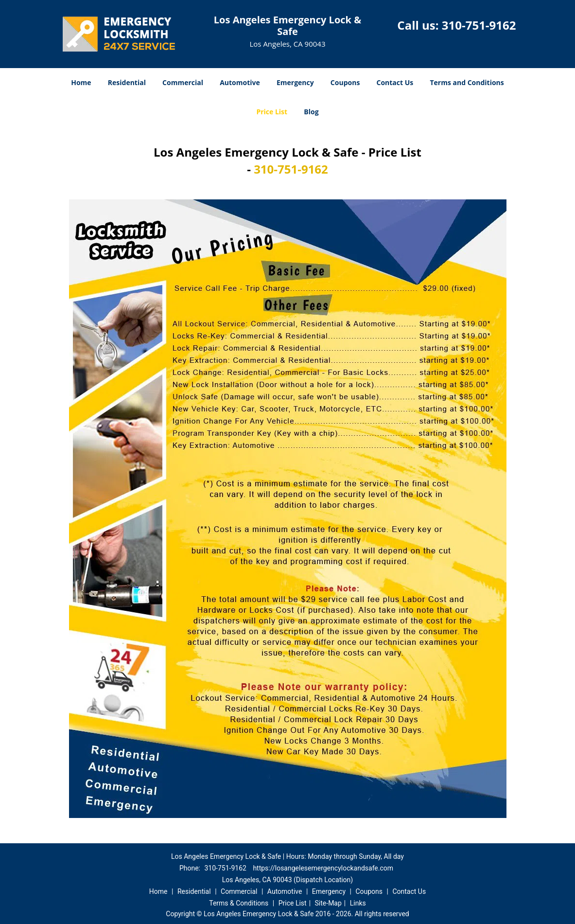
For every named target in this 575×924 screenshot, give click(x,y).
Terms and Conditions (467, 82)
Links (358, 903)
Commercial (183, 82)
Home (81, 82)
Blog (311, 112)
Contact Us (395, 82)
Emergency (295, 82)
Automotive (240, 82)
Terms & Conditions (239, 903)
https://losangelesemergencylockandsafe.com (323, 868)
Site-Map (328, 903)
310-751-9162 (479, 25)
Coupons (345, 82)
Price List (272, 112)
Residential (127, 82)
